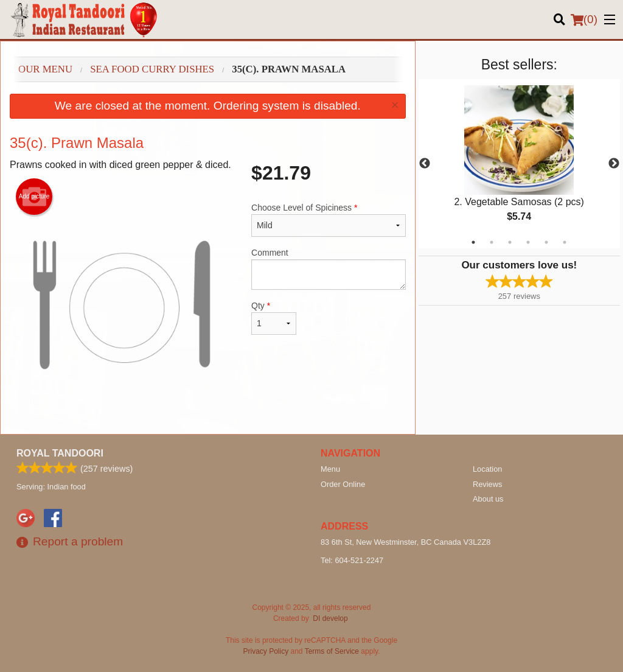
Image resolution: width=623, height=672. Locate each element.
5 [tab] (546, 242)
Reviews (487, 484)
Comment (329, 269)
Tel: (352, 560)
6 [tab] (565, 242)
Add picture (34, 197)
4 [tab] (528, 242)
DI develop (330, 618)
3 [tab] (510, 242)
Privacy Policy (266, 651)
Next (614, 164)
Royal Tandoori (60, 453)
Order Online (343, 484)
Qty (274, 318)
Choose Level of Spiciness (329, 220)
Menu (330, 469)
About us (488, 499)
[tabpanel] (519, 164)
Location (487, 469)
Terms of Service (332, 651)
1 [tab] (473, 242)
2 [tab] (492, 242)
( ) (584, 19)
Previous (425, 164)
